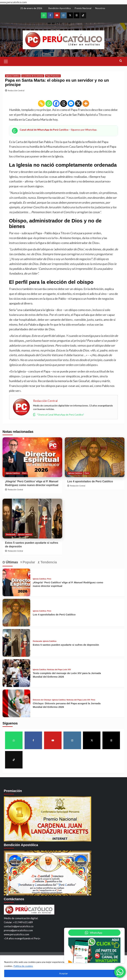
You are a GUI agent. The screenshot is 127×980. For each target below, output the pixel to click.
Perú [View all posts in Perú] (24, 473)
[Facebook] (56, 103)
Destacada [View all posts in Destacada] (11, 534)
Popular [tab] (28, 562)
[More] (86, 103)
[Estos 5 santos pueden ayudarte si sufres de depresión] (32, 519)
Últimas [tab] (11, 562)
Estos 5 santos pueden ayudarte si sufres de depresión (66, 645)
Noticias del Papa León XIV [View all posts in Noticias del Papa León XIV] (59, 670)
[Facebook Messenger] (71, 103)
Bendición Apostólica (60, 8)
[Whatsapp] (49, 103)
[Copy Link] (41, 103)
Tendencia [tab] (48, 562)
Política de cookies (23, 966)
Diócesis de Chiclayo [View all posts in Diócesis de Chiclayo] (42, 700)
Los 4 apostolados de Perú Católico (90, 481)
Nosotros (100, 8)
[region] (63, 968)
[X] (78, 103)
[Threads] (64, 103)
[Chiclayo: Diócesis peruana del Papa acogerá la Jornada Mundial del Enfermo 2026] (16, 703)
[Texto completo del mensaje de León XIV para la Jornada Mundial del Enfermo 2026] (16, 673)
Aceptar (63, 973)
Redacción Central (16, 90)
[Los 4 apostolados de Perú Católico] (95, 457)
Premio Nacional (83, 8)
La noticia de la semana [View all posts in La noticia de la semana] (33, 76)
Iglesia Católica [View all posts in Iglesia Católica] (13, 76)
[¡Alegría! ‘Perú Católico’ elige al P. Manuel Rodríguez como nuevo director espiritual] (32, 457)
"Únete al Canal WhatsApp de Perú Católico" (59, 414)
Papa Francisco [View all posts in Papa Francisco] (53, 76)
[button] (6, 61)
